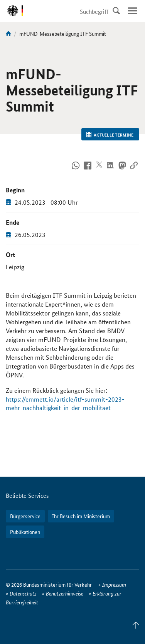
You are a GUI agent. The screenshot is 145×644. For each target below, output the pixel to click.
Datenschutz (23, 593)
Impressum (114, 584)
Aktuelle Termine (110, 135)
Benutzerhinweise (65, 593)
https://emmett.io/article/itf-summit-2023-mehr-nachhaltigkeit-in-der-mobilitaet (65, 404)
